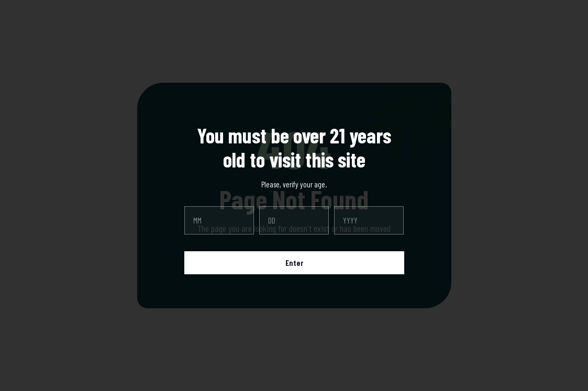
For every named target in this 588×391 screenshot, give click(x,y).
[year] (369, 220)
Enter (294, 263)
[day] (294, 220)
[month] (219, 220)
